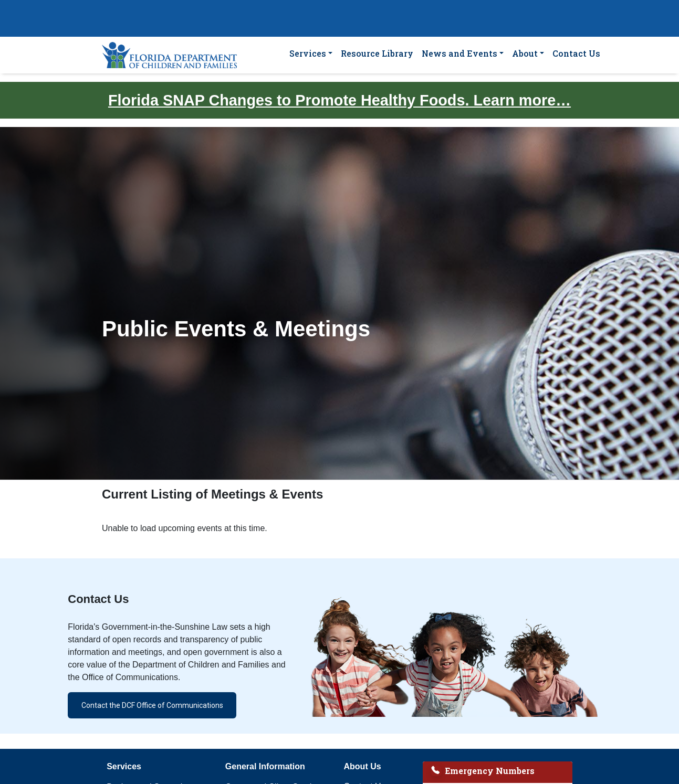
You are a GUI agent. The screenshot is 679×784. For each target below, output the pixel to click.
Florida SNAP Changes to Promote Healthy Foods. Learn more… (339, 100)
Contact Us (576, 53)
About (525, 53)
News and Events (459, 53)
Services (308, 53)
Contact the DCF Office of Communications (152, 705)
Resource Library (377, 53)
